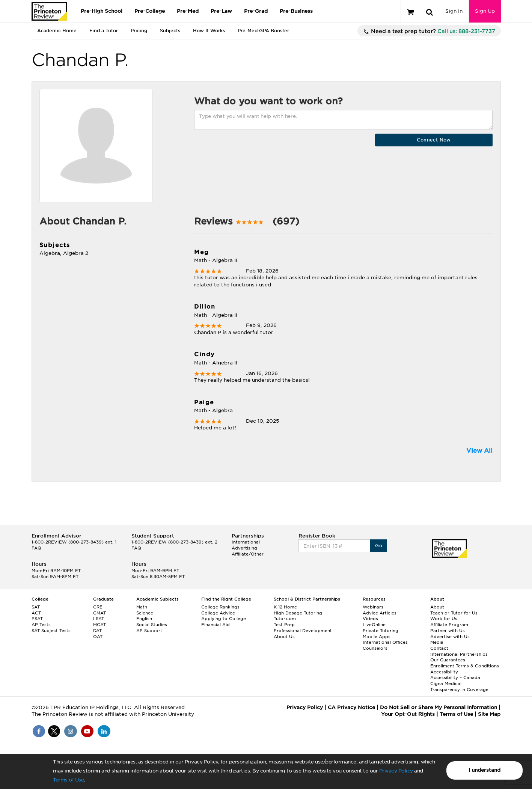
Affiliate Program (449, 625)
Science (145, 613)
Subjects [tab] (170, 31)
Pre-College (150, 11)
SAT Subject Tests (51, 631)
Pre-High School (102, 11)
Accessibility (444, 672)
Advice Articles (380, 613)
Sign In (454, 11)
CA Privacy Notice (351, 707)
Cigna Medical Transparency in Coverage (459, 687)
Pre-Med (188, 11)
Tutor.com (285, 619)
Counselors (375, 648)
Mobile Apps (377, 637)
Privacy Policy (396, 771)
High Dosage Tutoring (298, 613)
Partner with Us (448, 631)
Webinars (373, 607)
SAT (36, 607)
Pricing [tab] (139, 31)
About (437, 607)
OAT (98, 637)
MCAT (99, 625)
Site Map (489, 714)
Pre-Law (221, 11)
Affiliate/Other (248, 554)
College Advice (218, 613)
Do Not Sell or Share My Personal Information (439, 707)
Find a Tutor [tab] (104, 31)
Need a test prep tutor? (429, 32)
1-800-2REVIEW (74, 542)
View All (479, 451)
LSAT (99, 619)
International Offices (385, 642)
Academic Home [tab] (57, 31)
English (144, 619)
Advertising (244, 548)
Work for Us (444, 619)
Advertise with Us (450, 637)
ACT (36, 613)
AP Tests (41, 625)
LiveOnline (374, 625)
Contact (439, 648)
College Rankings (220, 607)
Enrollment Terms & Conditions (465, 666)
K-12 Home (285, 607)
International (246, 542)
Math (142, 607)
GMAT (99, 613)
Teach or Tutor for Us (454, 613)
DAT (97, 631)
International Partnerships (459, 654)
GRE (98, 607)
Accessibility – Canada (455, 678)
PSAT (37, 619)
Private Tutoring (381, 631)
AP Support (149, 631)
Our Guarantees (448, 660)
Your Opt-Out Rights (408, 714)
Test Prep (284, 625)
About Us (284, 637)
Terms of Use (68, 780)
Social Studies (152, 625)
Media (437, 642)
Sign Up (485, 11)
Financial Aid (216, 625)
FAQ (36, 548)
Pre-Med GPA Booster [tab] (263, 31)
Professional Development (303, 631)
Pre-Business (296, 11)
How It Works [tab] (209, 31)
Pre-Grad (256, 11)
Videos (370, 619)
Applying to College (224, 619)
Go (379, 546)
